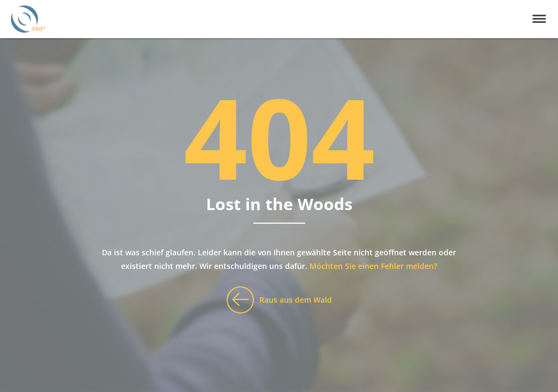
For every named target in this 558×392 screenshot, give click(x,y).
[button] (539, 19)
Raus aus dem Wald (296, 300)
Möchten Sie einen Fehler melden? (373, 266)
